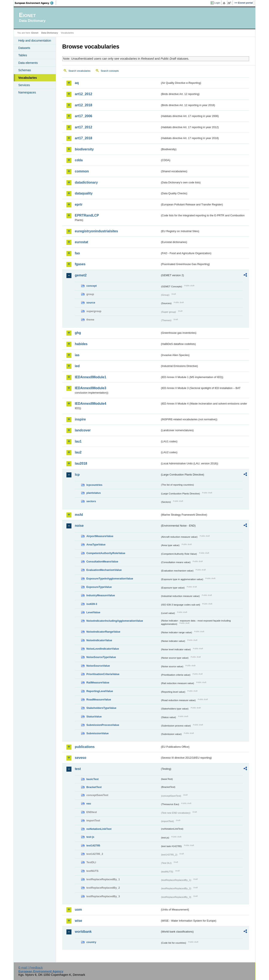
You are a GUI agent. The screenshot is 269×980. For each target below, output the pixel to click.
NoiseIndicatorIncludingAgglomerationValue (115, 621)
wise (78, 921)
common (82, 171)
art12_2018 (84, 105)
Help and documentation (35, 41)
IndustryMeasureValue (101, 595)
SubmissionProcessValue (103, 725)
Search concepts (110, 71)
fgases (80, 264)
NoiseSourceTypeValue (101, 657)
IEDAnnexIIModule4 (90, 404)
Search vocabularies (79, 71)
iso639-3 (92, 604)
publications (85, 747)
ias (77, 355)
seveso (80, 758)
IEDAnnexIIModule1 (90, 377)
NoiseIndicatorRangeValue (103, 632)
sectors (91, 501)
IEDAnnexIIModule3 (90, 388)
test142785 (93, 845)
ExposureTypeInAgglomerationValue (110, 579)
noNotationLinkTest (99, 829)
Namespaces (27, 92)
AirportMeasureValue (100, 536)
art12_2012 (84, 94)
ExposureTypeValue (99, 587)
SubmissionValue (98, 733)
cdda (79, 160)
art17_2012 (84, 127)
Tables (23, 55)
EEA (36, 3)
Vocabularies (28, 78)
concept (92, 286)
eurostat (81, 242)
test (78, 769)
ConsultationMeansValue (102, 562)
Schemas (25, 70)
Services (24, 85)
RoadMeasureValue (99, 700)
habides (81, 344)
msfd (79, 515)
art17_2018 (84, 138)
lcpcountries (94, 485)
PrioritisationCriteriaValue (103, 674)
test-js (90, 837)
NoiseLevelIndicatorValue (103, 649)
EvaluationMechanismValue (104, 570)
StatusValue (94, 717)
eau (89, 803)
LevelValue (93, 612)
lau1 (78, 441)
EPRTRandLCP (87, 215)
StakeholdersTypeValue (101, 708)
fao (77, 253)
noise (79, 526)
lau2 (78, 452)
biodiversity (84, 149)
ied (77, 366)
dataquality (84, 193)
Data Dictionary (49, 33)
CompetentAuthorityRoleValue (106, 553)
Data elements (28, 63)
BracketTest (94, 787)
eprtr (79, 204)
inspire (80, 419)
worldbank (83, 932)
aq (77, 83)
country (91, 942)
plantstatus (94, 493)
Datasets (24, 48)
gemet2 (81, 275)
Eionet (35, 33)
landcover (83, 430)
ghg (78, 333)
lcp (77, 475)
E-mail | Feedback (30, 968)
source (91, 303)
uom (78, 910)
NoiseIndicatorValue (99, 640)
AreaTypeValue (96, 545)
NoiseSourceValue (98, 666)
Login (217, 3)
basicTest (92, 779)
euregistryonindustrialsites (96, 231)
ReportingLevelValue (100, 691)
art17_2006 (84, 116)
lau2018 (81, 463)
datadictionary (86, 182)
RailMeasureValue (98, 682)
